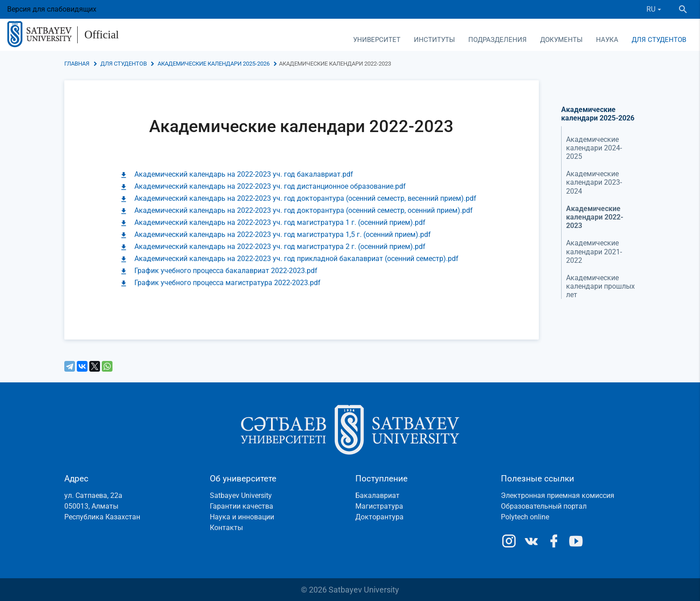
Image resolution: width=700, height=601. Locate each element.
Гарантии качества (242, 506)
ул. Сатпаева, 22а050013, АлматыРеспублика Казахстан (102, 506)
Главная (77, 64)
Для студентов (659, 40)
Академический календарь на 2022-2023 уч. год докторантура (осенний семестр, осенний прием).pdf (304, 210)
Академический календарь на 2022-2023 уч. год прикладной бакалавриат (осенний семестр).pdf (296, 259)
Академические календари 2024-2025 (594, 148)
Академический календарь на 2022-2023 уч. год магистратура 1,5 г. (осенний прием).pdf (283, 234)
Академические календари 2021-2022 (594, 251)
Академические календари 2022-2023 (595, 217)
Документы (561, 40)
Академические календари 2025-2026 (214, 64)
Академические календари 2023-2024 (594, 182)
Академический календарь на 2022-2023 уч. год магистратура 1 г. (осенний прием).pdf (280, 222)
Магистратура (379, 506)
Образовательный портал (544, 506)
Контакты (226, 528)
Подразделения (498, 40)
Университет (377, 40)
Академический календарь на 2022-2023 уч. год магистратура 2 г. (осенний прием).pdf (280, 247)
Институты (434, 40)
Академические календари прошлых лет (600, 286)
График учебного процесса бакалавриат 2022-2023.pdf (226, 271)
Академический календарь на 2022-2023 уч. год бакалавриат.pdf (244, 174)
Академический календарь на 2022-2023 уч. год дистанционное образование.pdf (270, 186)
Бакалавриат (377, 495)
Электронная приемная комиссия (558, 495)
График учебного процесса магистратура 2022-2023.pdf (227, 283)
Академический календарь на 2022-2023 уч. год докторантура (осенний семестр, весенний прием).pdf (305, 198)
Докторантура (379, 517)
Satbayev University (241, 495)
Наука (607, 40)
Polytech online (525, 517)
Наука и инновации (242, 517)
